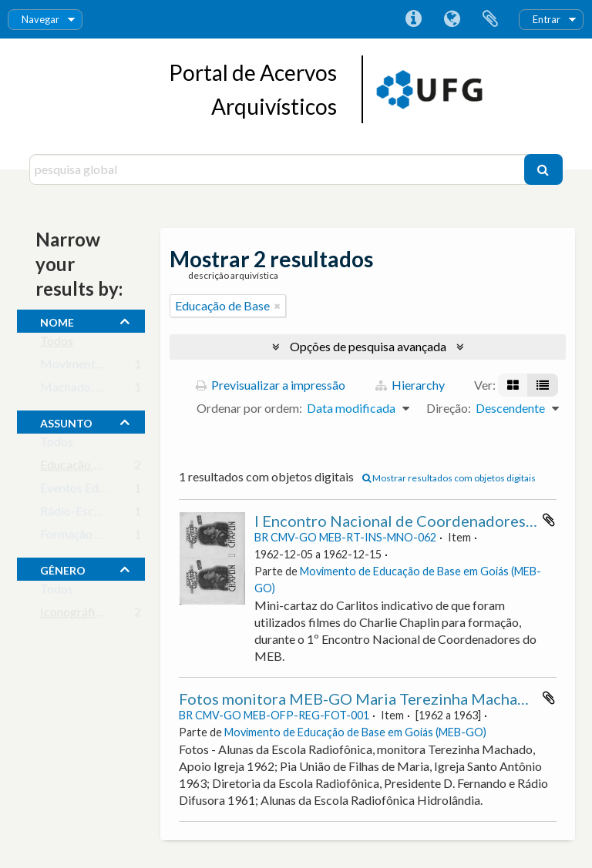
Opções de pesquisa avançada (368, 346)
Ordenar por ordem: (249, 408)
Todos (57, 344)
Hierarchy (410, 385)
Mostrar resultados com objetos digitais (449, 478)
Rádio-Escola (75, 514)
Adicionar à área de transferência (549, 520)
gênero (63, 568)
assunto (66, 421)
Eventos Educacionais (97, 491)
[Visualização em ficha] (513, 385)
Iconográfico (74, 615)
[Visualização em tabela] (543, 385)
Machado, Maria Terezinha (111, 390)
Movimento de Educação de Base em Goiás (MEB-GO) (355, 732)
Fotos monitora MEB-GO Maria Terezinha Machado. (359, 699)
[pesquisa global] (278, 169)
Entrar (547, 19)
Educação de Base (87, 468)
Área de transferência (490, 19)
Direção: (449, 408)
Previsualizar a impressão (271, 385)
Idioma (452, 19)
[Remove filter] (277, 306)
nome (57, 320)
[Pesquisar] (543, 169)
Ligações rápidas (413, 19)
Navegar (40, 19)
